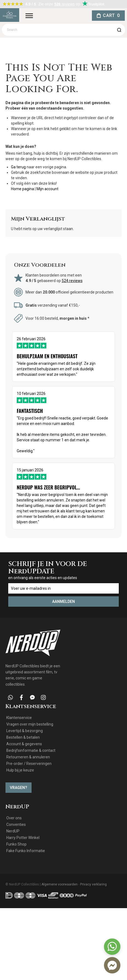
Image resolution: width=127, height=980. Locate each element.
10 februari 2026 (63, 422)
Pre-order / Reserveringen (29, 764)
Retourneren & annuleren (28, 757)
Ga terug (18, 167)
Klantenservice (19, 718)
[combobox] (63, 30)
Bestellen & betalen (23, 737)
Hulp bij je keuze (20, 770)
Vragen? (19, 788)
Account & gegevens (24, 744)
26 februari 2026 (63, 357)
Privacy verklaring (93, 884)
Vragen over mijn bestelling (30, 724)
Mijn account (47, 189)
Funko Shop (16, 844)
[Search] (119, 30)
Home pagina (22, 189)
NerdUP (13, 831)
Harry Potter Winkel (23, 838)
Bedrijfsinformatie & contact (31, 750)
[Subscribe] (63, 602)
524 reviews (72, 281)
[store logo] (10, 15)
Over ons (14, 818)
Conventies (16, 825)
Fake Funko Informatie (26, 851)
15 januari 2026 (63, 496)
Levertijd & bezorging (25, 731)
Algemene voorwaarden (60, 884)
